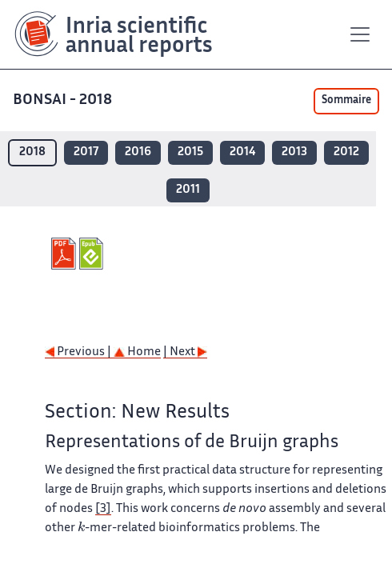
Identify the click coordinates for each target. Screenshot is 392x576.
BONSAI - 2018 (64, 100)
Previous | (79, 352)
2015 (190, 152)
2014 (242, 152)
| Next (185, 352)
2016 (138, 152)
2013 (294, 152)
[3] (103, 509)
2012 (346, 152)
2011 (188, 190)
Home (137, 352)
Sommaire (346, 101)
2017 (86, 152)
